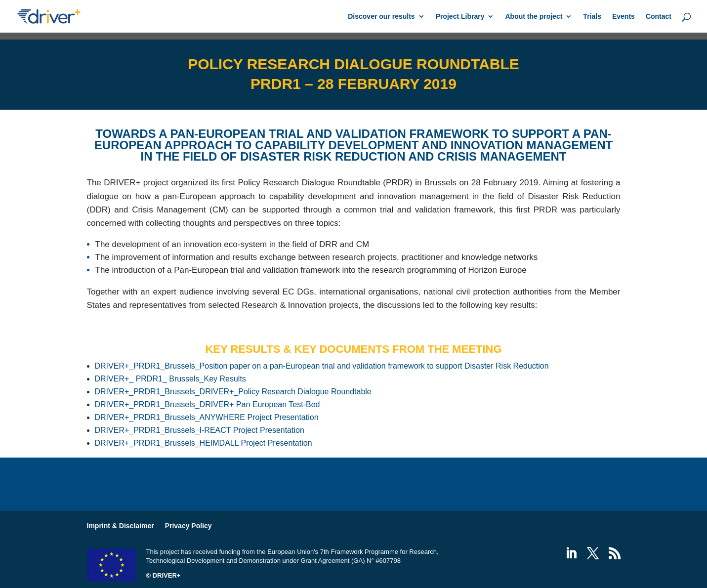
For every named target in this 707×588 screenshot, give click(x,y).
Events (624, 17)
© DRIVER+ (164, 575)
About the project (534, 17)
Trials (592, 17)
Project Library (460, 17)
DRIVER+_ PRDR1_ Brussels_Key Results (170, 379)
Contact (659, 17)
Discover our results (381, 17)
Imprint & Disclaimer (121, 526)
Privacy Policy (188, 526)
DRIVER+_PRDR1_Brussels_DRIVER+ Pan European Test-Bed (208, 404)
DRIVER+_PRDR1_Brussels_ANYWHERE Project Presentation (207, 417)
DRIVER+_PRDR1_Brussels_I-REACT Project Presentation (200, 430)
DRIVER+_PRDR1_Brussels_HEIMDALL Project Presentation (204, 443)
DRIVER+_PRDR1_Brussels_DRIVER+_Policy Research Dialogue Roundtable (233, 392)
